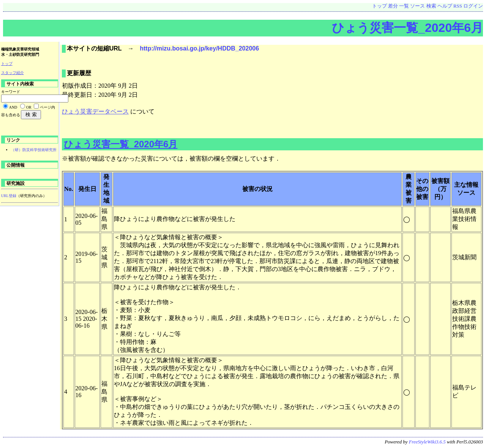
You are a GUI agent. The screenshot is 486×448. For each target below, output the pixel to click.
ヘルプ (445, 6)
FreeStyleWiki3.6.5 (427, 442)
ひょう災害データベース (95, 111)
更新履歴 (79, 73)
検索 (431, 6)
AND (13, 107)
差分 (393, 6)
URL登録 (9, 196)
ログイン (473, 6)
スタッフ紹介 (13, 73)
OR (29, 107)
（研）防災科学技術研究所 (34, 150)
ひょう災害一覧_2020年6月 (407, 28)
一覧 (404, 6)
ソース (417, 6)
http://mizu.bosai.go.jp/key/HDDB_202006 (199, 48)
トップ (379, 6)
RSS (458, 6)
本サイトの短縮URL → (103, 48)
